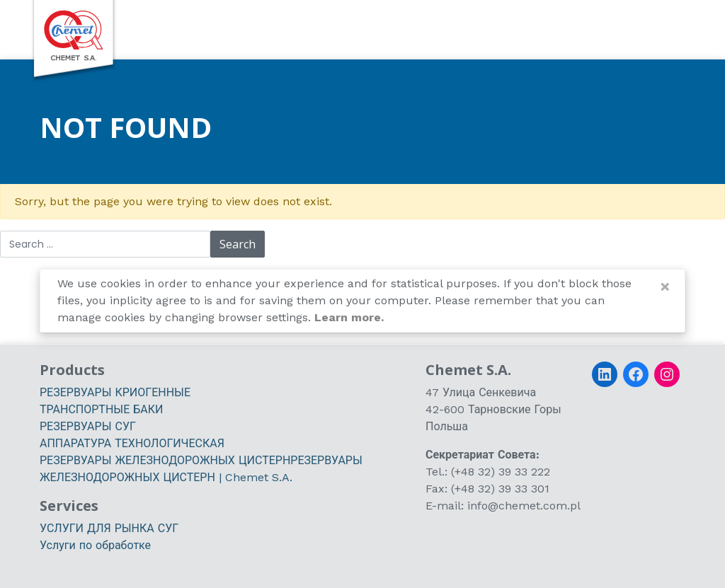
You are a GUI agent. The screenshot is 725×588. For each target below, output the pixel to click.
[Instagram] (667, 374)
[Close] (665, 287)
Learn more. (349, 317)
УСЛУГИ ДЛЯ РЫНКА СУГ (109, 528)
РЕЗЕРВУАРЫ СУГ (88, 426)
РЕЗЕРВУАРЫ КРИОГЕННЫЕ (115, 392)
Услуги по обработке (95, 545)
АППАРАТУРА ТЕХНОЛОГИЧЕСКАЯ (132, 443)
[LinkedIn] (605, 374)
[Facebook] (636, 374)
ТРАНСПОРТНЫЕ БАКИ (101, 409)
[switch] (654, 29)
